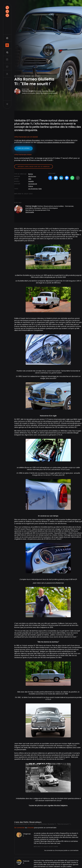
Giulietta (31, 181)
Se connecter (19, 767)
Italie (40, 189)
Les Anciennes (33, 189)
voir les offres (23, 148)
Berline (31, 174)
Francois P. (26, 802)
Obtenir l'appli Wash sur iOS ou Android (34, 167)
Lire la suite (30, 212)
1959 (30, 179)
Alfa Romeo (32, 176)
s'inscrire (31, 767)
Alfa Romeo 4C (38, 852)
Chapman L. (27, 775)
